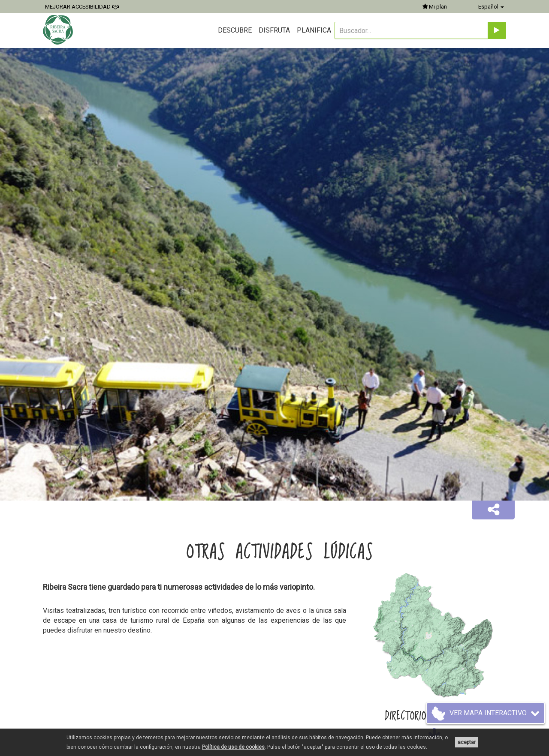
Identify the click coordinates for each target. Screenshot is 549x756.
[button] (493, 510)
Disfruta (274, 30)
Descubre (235, 30)
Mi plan (435, 7)
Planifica (314, 30)
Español (491, 7)
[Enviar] (497, 30)
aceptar (467, 742)
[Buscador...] (411, 30)
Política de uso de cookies (233, 747)
